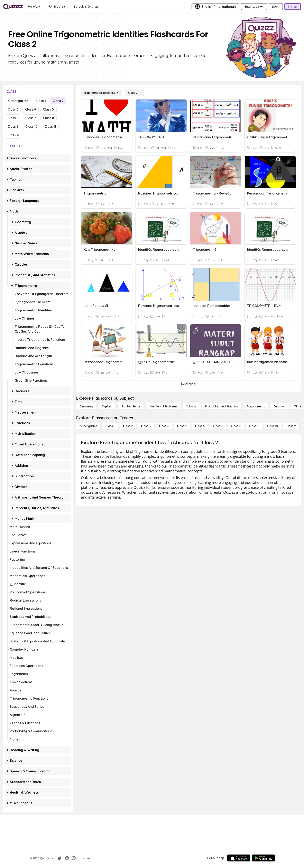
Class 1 (41, 101)
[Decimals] (280, 406)
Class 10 (31, 126)
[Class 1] (110, 426)
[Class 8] (236, 426)
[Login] (276, 7)
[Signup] (293, 7)
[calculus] (191, 406)
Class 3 (13, 109)
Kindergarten (18, 101)
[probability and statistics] (222, 406)
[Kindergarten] (88, 426)
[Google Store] (263, 858)
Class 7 (31, 118)
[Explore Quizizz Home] (13, 7)
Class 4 (31, 109)
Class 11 (50, 126)
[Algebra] (107, 406)
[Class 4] (164, 426)
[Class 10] (273, 426)
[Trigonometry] (256, 406)
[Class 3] (146, 426)
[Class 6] (200, 426)
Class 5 (48, 109)
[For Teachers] (57, 7)
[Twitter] (59, 858)
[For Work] (34, 7)
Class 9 (13, 126)
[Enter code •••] (254, 7)
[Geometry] (86, 406)
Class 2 (58, 101)
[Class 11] (291, 426)
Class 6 (13, 118)
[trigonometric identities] (101, 93)
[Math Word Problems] (163, 406)
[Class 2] (135, 93)
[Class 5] (182, 426)
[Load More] (188, 384)
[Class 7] (218, 426)
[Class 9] (254, 426)
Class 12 (14, 135)
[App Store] (239, 858)
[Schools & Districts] (86, 7)
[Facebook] (67, 858)
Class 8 (49, 118)
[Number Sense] (131, 406)
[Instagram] (74, 858)
